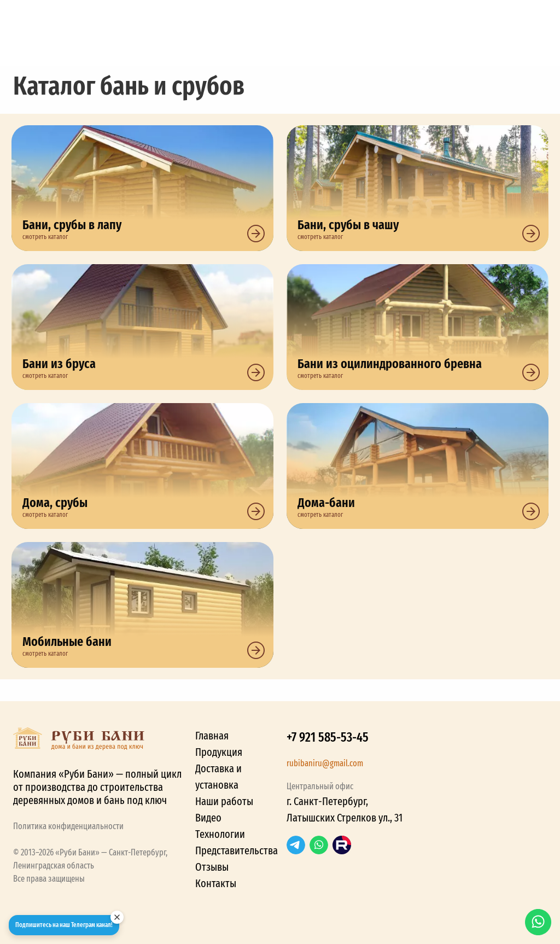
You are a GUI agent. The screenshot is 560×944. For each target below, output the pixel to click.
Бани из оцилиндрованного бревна (418, 327)
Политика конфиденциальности (68, 826)
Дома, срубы (142, 466)
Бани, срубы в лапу (142, 188)
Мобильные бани (142, 605)
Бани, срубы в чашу (418, 188)
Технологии (220, 834)
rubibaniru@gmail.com (325, 763)
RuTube (342, 845)
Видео (208, 818)
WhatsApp (319, 845)
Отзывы (212, 867)
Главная (212, 736)
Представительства (237, 850)
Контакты (216, 883)
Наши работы (224, 801)
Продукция (219, 752)
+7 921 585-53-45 (328, 737)
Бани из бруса (142, 327)
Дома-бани (418, 466)
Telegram (296, 845)
